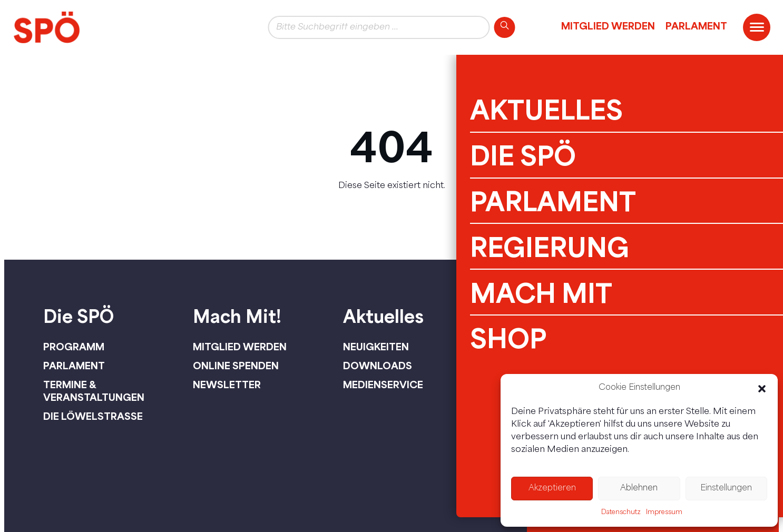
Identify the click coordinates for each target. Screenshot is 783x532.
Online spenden (236, 366)
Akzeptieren (552, 489)
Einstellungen (726, 489)
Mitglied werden (608, 26)
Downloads (378, 366)
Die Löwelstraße (93, 416)
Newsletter (227, 385)
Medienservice (383, 385)
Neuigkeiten (376, 347)
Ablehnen (639, 489)
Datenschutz (621, 513)
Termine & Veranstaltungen (94, 391)
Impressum (664, 513)
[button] (762, 389)
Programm (74, 347)
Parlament (696, 26)
